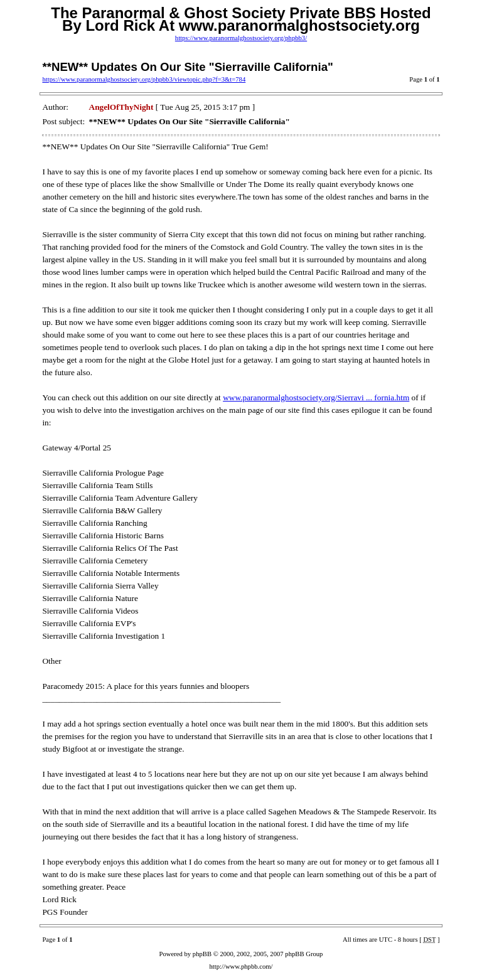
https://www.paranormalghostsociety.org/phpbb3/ (241, 38)
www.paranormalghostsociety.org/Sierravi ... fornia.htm (316, 397)
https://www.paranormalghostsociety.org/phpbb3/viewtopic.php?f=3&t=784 (144, 79)
